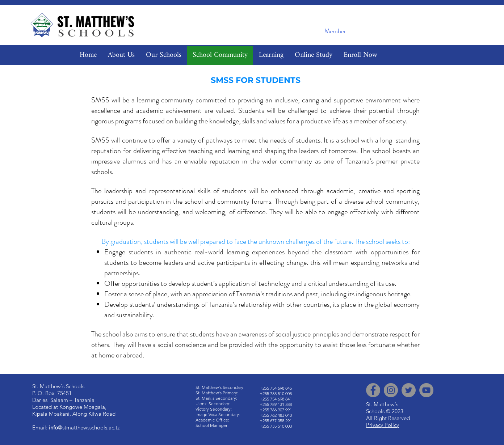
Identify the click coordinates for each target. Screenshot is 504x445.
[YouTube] (426, 390)
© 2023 (395, 411)
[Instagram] (391, 390)
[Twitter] (409, 390)
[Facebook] (373, 390)
